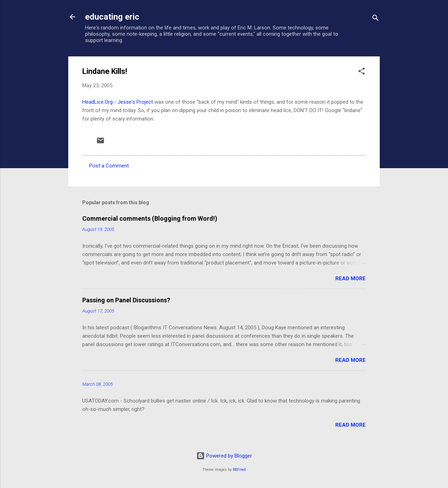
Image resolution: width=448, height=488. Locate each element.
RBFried (239, 470)
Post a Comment (109, 166)
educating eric (112, 17)
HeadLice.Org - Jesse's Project (118, 102)
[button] (362, 72)
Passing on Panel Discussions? (126, 300)
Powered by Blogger (224, 456)
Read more (351, 279)
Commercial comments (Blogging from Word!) (150, 218)
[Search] (376, 19)
